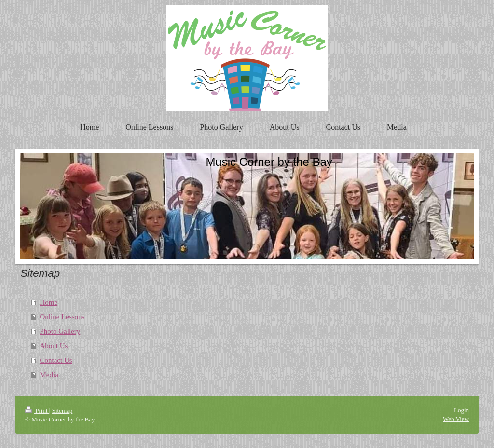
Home (49, 302)
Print (37, 411)
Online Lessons (62, 317)
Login (461, 410)
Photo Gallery (60, 331)
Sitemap (62, 411)
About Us (54, 346)
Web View (456, 419)
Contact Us (56, 360)
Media (49, 375)
